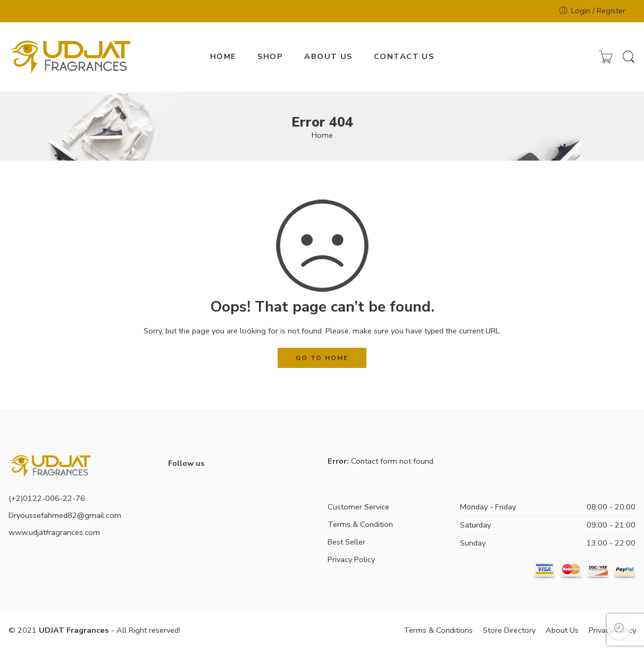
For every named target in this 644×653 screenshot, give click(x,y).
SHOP (270, 56)
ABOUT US (328, 56)
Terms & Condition (360, 524)
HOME (223, 56)
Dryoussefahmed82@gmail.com (65, 515)
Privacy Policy (351, 559)
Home (322, 135)
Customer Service (358, 507)
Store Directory (509, 630)
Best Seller (346, 542)
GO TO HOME (322, 358)
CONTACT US (404, 56)
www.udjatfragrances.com (54, 532)
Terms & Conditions (438, 630)
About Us (562, 630)
